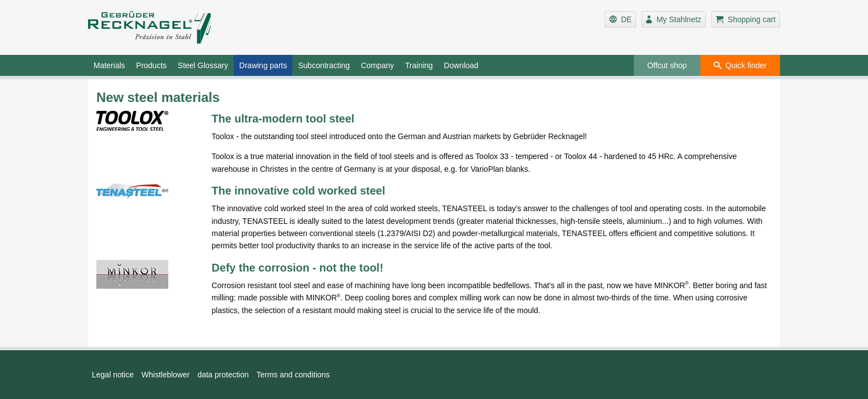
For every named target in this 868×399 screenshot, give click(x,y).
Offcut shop (667, 65)
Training (419, 65)
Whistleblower (166, 375)
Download (461, 65)
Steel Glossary (203, 65)
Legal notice (113, 375)
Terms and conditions (293, 375)
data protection (223, 375)
